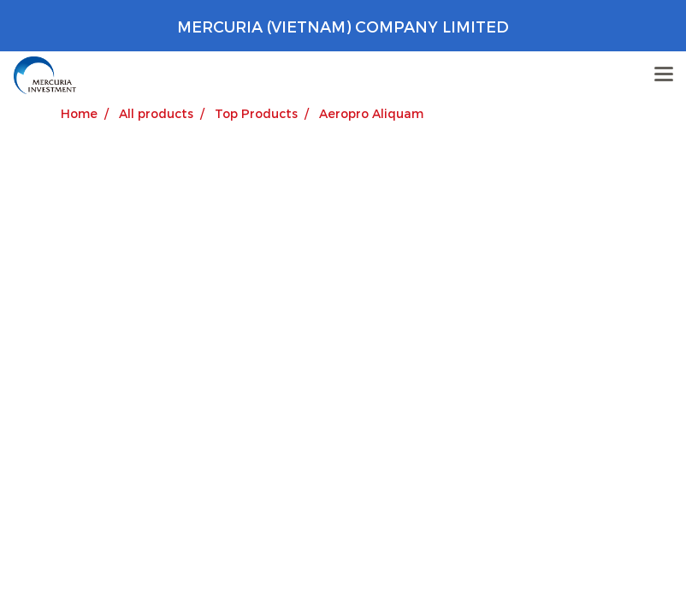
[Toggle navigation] (664, 75)
